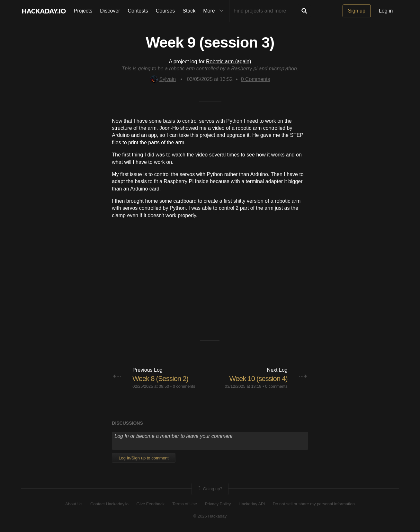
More (215, 11)
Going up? (210, 489)
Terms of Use (185, 504)
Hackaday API (252, 504)
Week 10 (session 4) (259, 379)
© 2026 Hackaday (210, 516)
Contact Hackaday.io (109, 504)
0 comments (184, 386)
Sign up (357, 11)
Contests (138, 11)
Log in (386, 11)
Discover (110, 11)
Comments (256, 79)
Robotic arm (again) (229, 62)
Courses (165, 11)
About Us (74, 504)
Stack (189, 11)
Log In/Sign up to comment (143, 458)
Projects (83, 11)
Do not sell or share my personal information (314, 504)
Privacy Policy (218, 504)
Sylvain (163, 79)
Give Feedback (150, 504)
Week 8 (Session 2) (160, 379)
